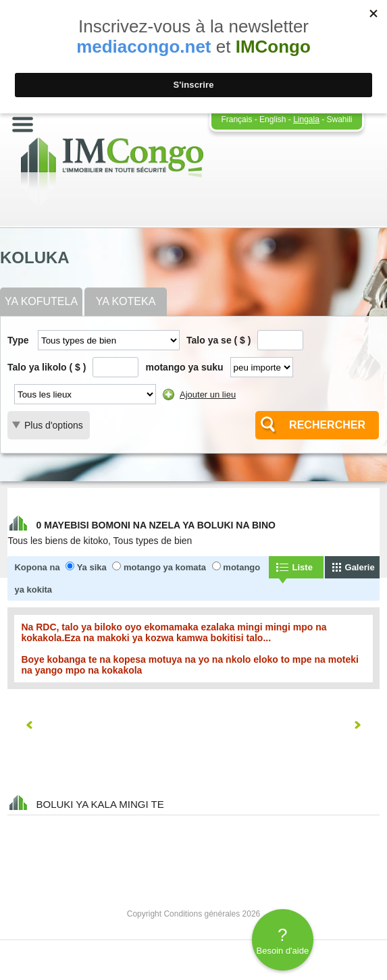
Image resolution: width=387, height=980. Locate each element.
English (273, 119)
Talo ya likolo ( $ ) (47, 367)
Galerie (360, 567)
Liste (303, 567)
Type (18, 340)
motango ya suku (184, 367)
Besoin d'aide (283, 940)
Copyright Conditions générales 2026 (193, 914)
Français (236, 119)
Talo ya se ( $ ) (218, 340)
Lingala (306, 119)
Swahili (340, 119)
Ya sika (92, 567)
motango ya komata (165, 567)
